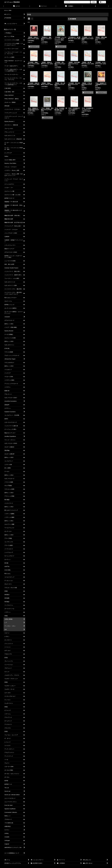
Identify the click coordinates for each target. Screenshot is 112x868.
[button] (95, 6)
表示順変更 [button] (72, 19)
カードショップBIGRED (12, 2)
